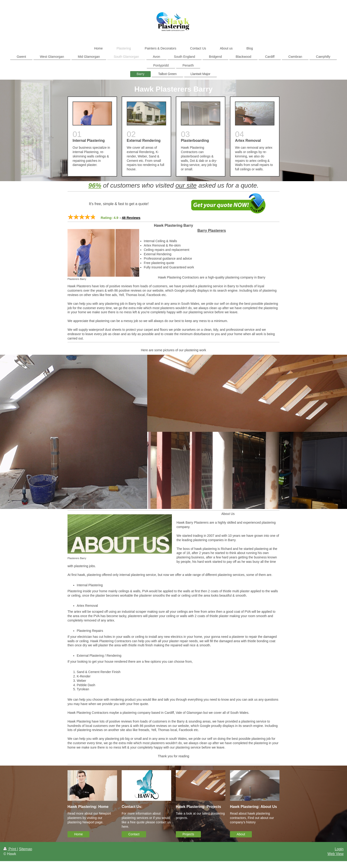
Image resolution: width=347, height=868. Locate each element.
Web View (335, 854)
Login (339, 849)
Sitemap (25, 849)
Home (78, 834)
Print (10, 849)
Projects (188, 834)
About (241, 834)
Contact (134, 834)
